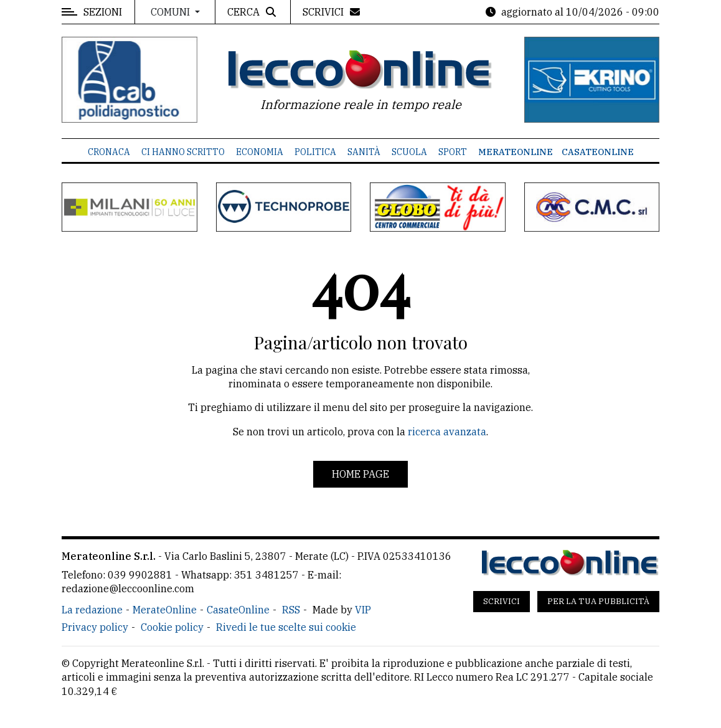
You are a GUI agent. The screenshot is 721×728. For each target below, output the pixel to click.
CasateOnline (598, 152)
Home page (360, 474)
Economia (260, 152)
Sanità (364, 152)
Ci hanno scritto (183, 152)
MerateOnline (516, 152)
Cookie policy (172, 627)
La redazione (92, 610)
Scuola (409, 152)
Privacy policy (95, 627)
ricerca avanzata (447, 432)
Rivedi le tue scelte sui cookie (286, 627)
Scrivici (502, 601)
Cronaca (109, 152)
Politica (315, 152)
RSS (291, 610)
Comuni (172, 12)
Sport (453, 152)
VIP (363, 610)
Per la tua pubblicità (598, 601)
